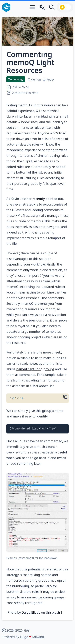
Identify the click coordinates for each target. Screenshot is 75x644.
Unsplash (53, 612)
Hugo (24, 637)
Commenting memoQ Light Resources (30, 62)
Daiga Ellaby (31, 612)
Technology (16, 79)
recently (39, 199)
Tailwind (38, 637)
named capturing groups (35, 369)
